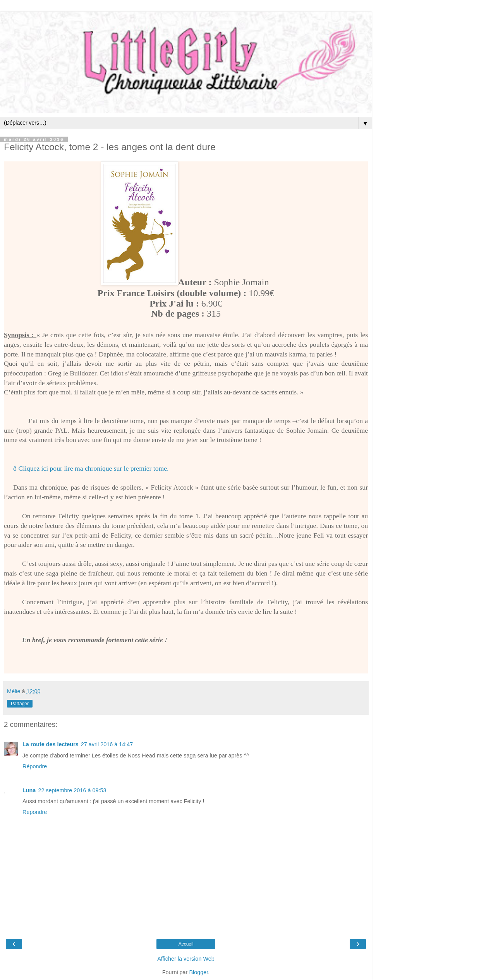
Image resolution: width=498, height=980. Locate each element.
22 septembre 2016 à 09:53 (72, 790)
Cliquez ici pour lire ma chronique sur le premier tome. (93, 468)
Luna (29, 790)
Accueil (186, 944)
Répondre (35, 766)
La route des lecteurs (51, 744)
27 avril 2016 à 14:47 (107, 744)
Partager (20, 704)
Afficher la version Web (186, 959)
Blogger (198, 972)
